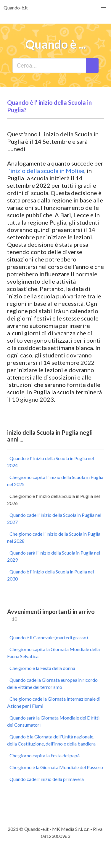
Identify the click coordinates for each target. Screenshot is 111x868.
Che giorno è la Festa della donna (42, 668)
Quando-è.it (16, 8)
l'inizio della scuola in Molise (46, 171)
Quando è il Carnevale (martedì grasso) (49, 637)
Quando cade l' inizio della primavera (47, 779)
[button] (103, 8)
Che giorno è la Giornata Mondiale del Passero (56, 767)
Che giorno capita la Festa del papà (45, 755)
